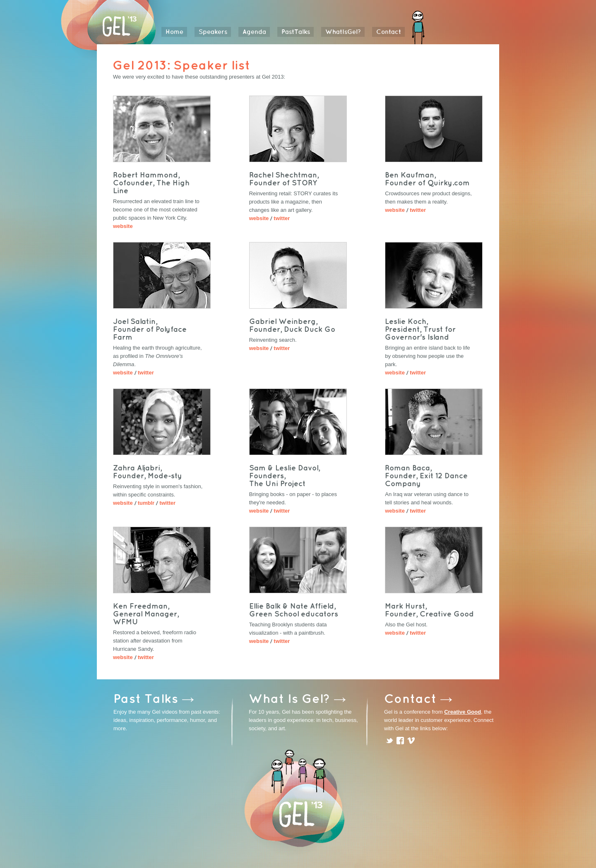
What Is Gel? (290, 698)
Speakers (213, 32)
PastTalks (296, 32)
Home (174, 32)
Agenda (254, 32)
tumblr (146, 503)
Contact (389, 32)
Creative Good (463, 712)
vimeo (411, 741)
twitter (282, 218)
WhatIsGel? (343, 32)
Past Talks (146, 698)
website (123, 226)
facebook (400, 741)
